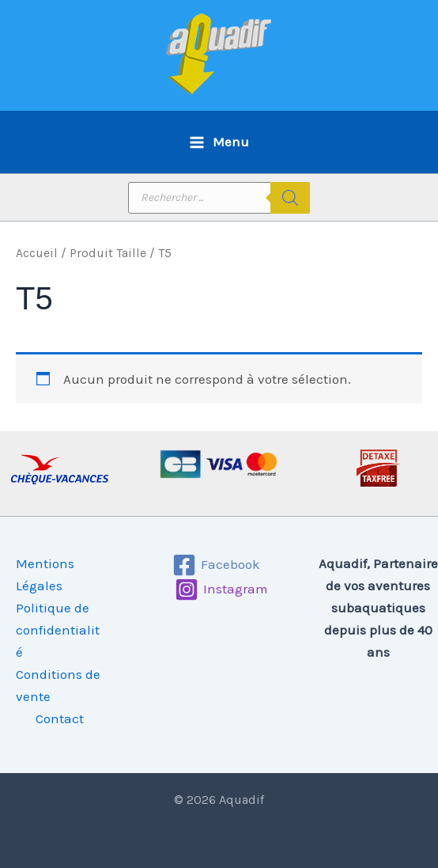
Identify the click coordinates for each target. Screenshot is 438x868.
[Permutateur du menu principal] (219, 142)
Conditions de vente (58, 685)
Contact (60, 718)
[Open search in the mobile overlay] (219, 198)
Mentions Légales (45, 574)
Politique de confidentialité (58, 630)
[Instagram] (221, 589)
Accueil (37, 253)
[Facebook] (217, 565)
